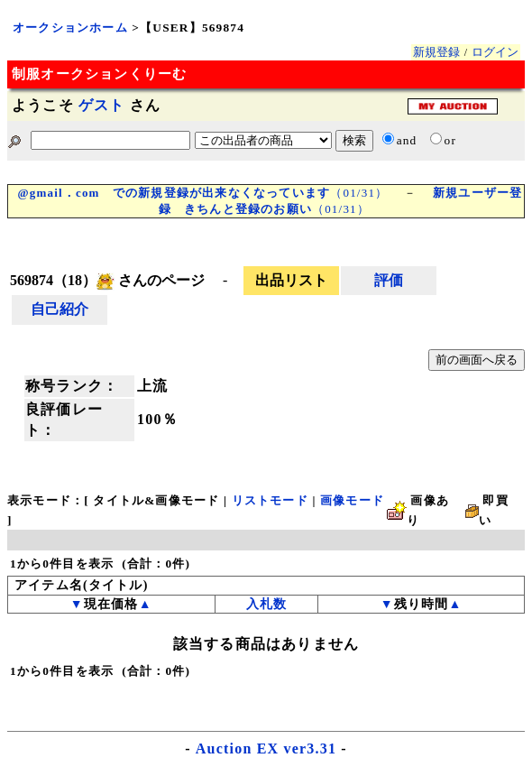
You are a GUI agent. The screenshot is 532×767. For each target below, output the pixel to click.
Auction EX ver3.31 (266, 749)
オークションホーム (70, 28)
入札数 (267, 604)
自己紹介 (60, 309)
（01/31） (202, 193)
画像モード (352, 500)
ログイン (495, 52)
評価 (389, 280)
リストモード (270, 500)
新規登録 (436, 52)
